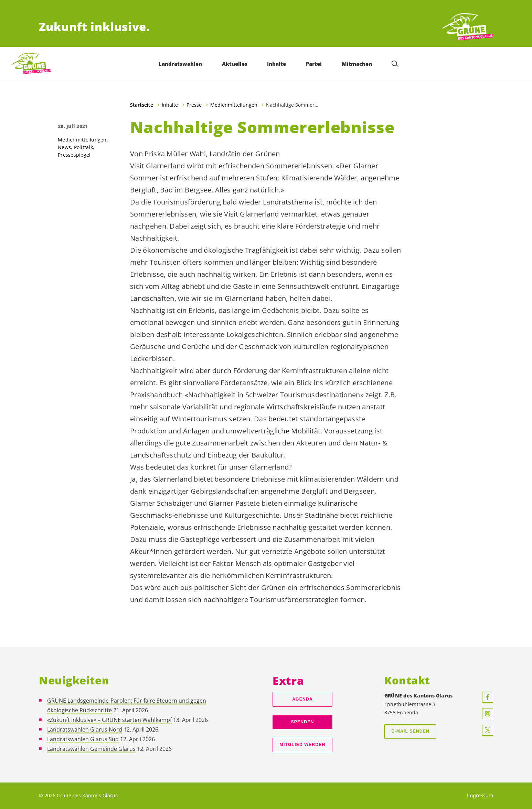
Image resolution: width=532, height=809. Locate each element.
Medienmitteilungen (234, 105)
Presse (194, 105)
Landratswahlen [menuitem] (180, 64)
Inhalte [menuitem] (276, 64)
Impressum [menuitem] (480, 795)
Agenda (302, 699)
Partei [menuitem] (314, 64)
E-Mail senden (410, 731)
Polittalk (83, 147)
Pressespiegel (74, 155)
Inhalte (170, 105)
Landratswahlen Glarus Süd (83, 739)
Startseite (142, 105)
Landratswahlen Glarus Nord (85, 729)
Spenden (303, 722)
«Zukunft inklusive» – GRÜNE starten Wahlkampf (109, 720)
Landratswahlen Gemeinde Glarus (91, 749)
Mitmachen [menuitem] (357, 64)
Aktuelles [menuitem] (235, 64)
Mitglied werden (303, 745)
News (64, 147)
